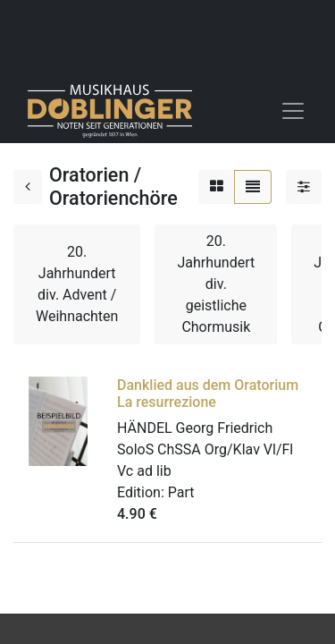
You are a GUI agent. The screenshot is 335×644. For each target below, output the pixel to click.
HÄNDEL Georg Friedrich (195, 428)
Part (181, 492)
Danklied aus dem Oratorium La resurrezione (208, 394)
